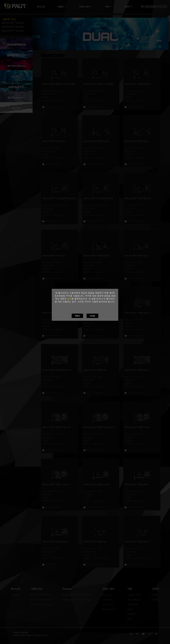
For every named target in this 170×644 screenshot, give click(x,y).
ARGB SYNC (133, 604)
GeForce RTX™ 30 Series (41, 604)
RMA (129, 619)
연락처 (155, 595)
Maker (130, 609)
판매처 (155, 600)
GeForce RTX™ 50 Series (41, 595)
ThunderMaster (134, 600)
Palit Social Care (110, 609)
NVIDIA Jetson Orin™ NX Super (76, 595)
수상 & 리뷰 (108, 604)
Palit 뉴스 (107, 595)
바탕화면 (131, 614)
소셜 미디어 (108, 600)
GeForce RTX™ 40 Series (41, 600)
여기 (69, 299)
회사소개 (15, 595)
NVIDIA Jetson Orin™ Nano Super (77, 600)
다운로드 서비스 (135, 595)
